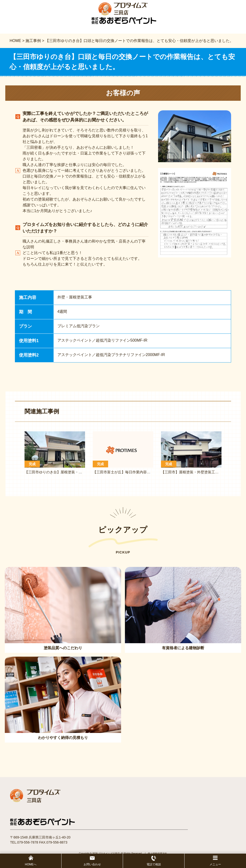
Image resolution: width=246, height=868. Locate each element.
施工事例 (33, 41)
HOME (15, 41)
